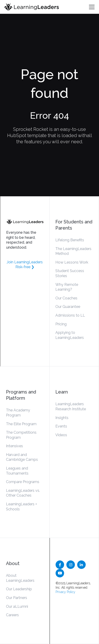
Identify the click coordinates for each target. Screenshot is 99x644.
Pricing (61, 324)
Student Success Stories (70, 273)
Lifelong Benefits (70, 240)
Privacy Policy (65, 592)
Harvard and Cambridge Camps (22, 457)
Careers (12, 615)
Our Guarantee (68, 307)
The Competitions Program (21, 435)
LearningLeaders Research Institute (71, 406)
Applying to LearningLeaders (70, 335)
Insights (62, 418)
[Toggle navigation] (92, 7)
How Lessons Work (72, 262)
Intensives (14, 446)
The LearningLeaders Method (73, 251)
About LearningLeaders (20, 578)
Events (61, 426)
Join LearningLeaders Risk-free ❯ (25, 265)
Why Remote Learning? (67, 287)
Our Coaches (66, 298)
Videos (61, 435)
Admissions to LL (70, 315)
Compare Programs (23, 482)
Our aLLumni (17, 606)
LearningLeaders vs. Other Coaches (23, 493)
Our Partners (17, 598)
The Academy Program (18, 413)
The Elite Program (21, 424)
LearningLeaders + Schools (21, 507)
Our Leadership (19, 589)
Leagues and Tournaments (17, 471)
